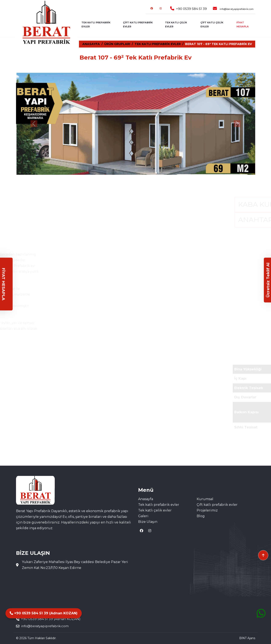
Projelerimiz (207, 510)
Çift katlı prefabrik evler (217, 505)
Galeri (143, 516)
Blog (201, 516)
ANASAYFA (91, 44)
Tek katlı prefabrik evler (159, 505)
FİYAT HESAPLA (243, 25)
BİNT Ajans (247, 638)
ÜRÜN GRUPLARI (117, 44)
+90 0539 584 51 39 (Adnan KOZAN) (44, 613)
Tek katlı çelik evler (155, 510)
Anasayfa (146, 499)
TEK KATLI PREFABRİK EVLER (96, 25)
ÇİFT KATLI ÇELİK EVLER (212, 25)
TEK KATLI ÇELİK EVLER (176, 25)
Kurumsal (205, 499)
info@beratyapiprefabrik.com (237, 9)
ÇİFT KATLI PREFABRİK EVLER (138, 25)
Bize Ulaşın (148, 522)
